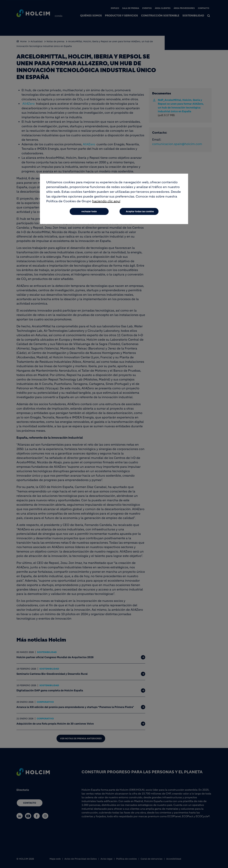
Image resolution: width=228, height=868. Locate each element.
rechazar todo (89, 211)
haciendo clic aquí (106, 201)
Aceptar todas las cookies (140, 211)
